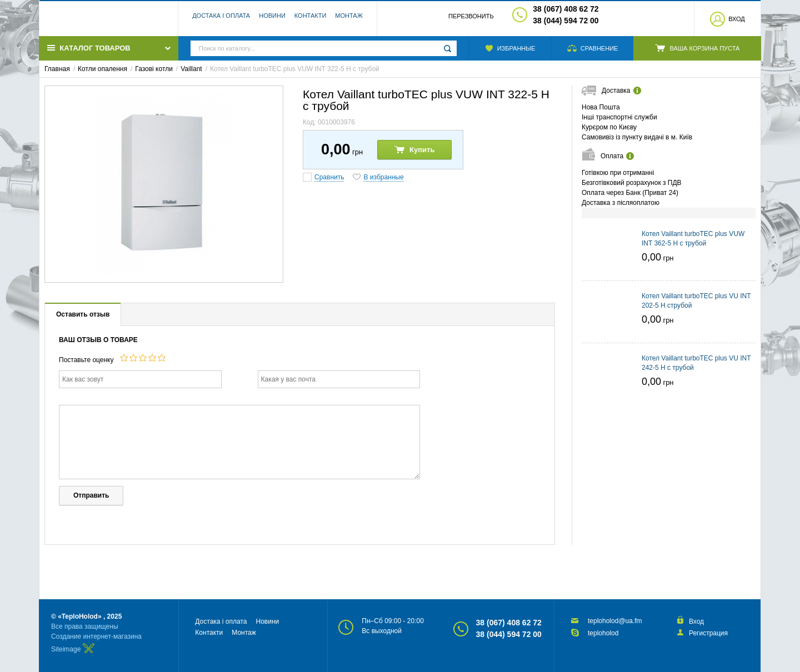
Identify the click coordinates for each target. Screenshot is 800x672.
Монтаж (349, 19)
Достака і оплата (221, 19)
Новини (272, 19)
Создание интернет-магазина (96, 636)
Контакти (311, 19)
